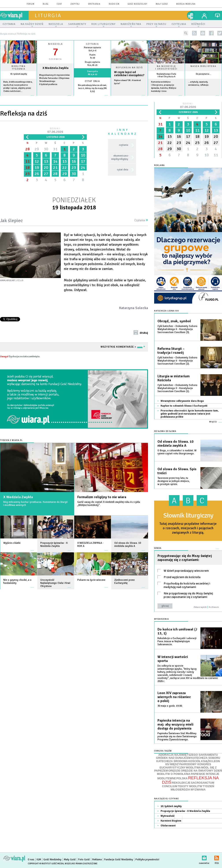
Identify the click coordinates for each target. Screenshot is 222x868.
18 (28, 168)
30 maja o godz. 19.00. (170, 706)
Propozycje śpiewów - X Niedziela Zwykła (185, 811)
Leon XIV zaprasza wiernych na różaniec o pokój (174, 697)
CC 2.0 (20, 280)
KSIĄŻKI (206, 761)
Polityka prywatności (147, 860)
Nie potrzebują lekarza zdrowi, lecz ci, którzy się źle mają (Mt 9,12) (92, 88)
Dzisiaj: (55, 131)
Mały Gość (162, 4)
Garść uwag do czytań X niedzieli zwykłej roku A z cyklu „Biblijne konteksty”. (109, 504)
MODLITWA (193, 768)
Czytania (141, 220)
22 (65, 168)
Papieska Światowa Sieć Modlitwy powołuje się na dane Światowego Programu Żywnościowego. (177, 736)
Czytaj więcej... (129, 97)
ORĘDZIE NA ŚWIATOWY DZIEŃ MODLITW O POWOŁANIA (190, 772)
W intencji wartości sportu (173, 659)
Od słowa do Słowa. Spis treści (177, 471)
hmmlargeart (8, 280)
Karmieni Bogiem (171, 821)
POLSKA (182, 778)
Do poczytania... (203, 74)
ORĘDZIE (174, 771)
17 (83, 161)
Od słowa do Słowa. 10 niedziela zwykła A (176, 444)
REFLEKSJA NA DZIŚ (190, 780)
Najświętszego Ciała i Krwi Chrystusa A (166, 75)
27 (46, 174)
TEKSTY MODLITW (190, 786)
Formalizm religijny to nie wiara (102, 497)
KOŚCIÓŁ (194, 761)
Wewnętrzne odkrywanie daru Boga (182, 401)
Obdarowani (168, 826)
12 (37, 161)
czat (59, 4)
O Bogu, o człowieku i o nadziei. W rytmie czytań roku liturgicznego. (177, 452)
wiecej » (55, 98)
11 (28, 161)
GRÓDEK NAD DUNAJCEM (173, 758)
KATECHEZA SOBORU (206, 758)
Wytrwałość (168, 816)
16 (74, 161)
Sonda (158, 548)
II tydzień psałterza (48, 84)
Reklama (97, 860)
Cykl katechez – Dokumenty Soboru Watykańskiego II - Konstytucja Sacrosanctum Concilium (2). (177, 361)
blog (46, 4)
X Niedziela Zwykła (18, 497)
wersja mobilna (186, 4)
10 (83, 155)
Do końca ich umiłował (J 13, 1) (177, 631)
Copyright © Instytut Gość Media (46, 864)
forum (31, 4)
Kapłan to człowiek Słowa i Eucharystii (184, 406)
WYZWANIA (198, 790)
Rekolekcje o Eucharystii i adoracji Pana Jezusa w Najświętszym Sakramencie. (177, 641)
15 (65, 161)
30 (46, 149)
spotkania (94, 4)
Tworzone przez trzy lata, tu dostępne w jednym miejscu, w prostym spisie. (174, 481)
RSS (217, 857)
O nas (31, 860)
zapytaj (75, 4)
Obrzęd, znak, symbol (174, 321)
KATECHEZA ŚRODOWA (172, 761)
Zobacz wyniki (200, 607)
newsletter (203, 33)
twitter (220, 33)
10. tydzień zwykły (19, 74)
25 (28, 174)
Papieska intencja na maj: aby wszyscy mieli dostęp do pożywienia (175, 724)
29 (37, 149)
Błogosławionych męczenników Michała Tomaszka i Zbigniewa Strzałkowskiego (54, 78)
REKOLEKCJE (181, 783)
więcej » (18, 98)
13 (46, 161)
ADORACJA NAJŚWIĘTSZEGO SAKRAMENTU (188, 755)
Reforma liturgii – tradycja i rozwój (171, 351)
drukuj (144, 333)
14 (55, 161)
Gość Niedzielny (138, 4)
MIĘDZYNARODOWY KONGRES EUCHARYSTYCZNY (185, 766)
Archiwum (214, 607)
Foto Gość (84, 860)
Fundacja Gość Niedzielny (119, 860)
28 (28, 149)
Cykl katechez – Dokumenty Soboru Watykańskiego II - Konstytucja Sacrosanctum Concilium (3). (177, 329)
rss (194, 33)
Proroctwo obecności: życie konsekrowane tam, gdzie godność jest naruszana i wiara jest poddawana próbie (190, 414)
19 (37, 168)
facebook (211, 33)
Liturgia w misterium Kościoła (174, 378)
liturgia (48, 15)
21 (55, 168)
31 (55, 149)
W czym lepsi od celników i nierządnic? (129, 74)
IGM (39, 860)
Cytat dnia (92, 81)
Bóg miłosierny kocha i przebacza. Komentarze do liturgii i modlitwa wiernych (35, 504)
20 (46, 168)
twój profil (204, 15)
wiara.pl (14, 15)
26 (37, 174)
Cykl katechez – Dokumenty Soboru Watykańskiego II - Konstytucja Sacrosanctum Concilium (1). (177, 388)
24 (83, 168)
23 (74, 168)
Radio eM (114, 4)
